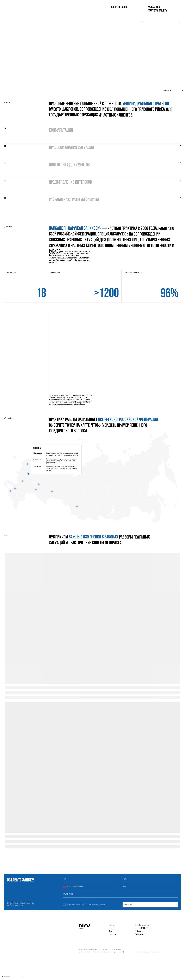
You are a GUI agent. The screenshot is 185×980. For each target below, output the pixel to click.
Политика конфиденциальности (147, 952)
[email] (150, 879)
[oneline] (150, 887)
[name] (91, 879)
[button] (163, 14)
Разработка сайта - (171, 975)
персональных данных (96, 904)
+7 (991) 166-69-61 (143, 928)
